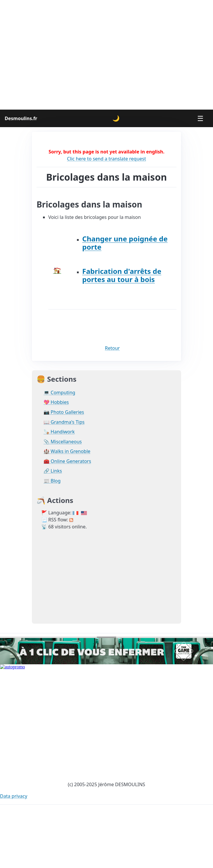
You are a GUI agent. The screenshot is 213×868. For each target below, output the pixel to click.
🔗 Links (53, 471)
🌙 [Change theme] (116, 118)
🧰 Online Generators (67, 461)
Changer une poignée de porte (125, 243)
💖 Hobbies (56, 402)
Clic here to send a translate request (106, 159)
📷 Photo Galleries (64, 412)
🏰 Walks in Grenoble (67, 451)
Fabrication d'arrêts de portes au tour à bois (122, 275)
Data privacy (14, 796)
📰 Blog (52, 481)
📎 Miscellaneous (63, 442)
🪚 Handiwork (59, 432)
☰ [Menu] (200, 118)
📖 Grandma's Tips (64, 422)
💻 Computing (59, 393)
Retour (112, 348)
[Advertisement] (55, 55)
